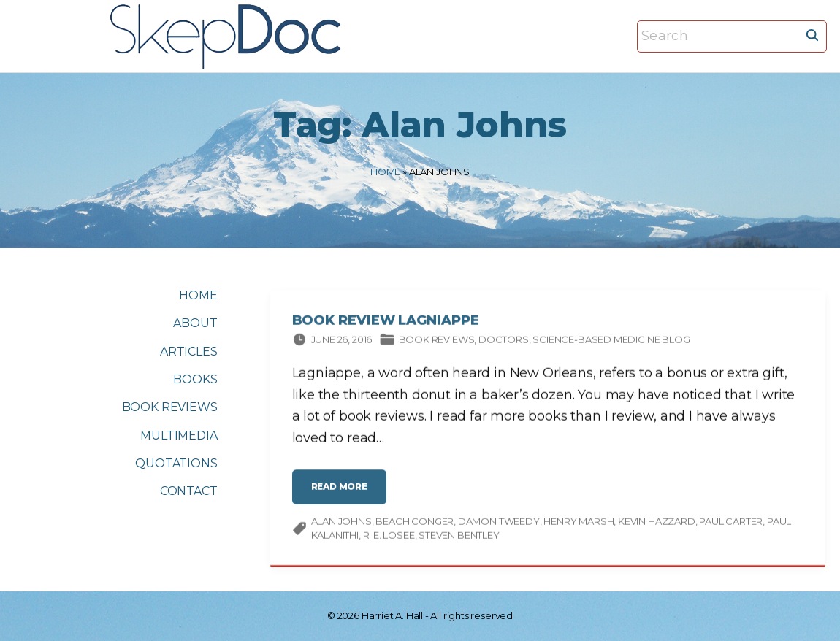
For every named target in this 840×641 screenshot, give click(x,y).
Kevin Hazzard (657, 523)
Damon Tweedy (499, 523)
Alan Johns (341, 523)
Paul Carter (731, 523)
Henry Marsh (579, 523)
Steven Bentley (459, 538)
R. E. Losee (389, 538)
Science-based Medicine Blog (611, 342)
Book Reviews (437, 342)
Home (385, 172)
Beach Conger (415, 523)
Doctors (504, 342)
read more (344, 495)
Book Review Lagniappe (386, 323)
